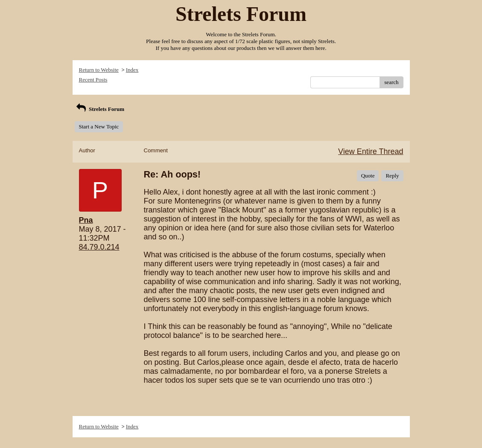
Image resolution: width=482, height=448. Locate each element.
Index (132, 70)
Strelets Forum (100, 109)
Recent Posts (93, 80)
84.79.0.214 (99, 247)
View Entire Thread (371, 151)
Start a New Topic (99, 127)
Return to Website (99, 70)
